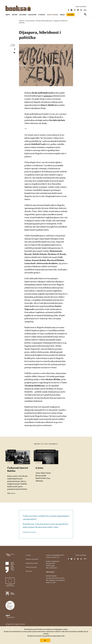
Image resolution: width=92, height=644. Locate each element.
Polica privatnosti (31, 567)
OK (45, 640)
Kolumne (23, 15)
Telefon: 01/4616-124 (53, 557)
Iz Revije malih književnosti (44, 21)
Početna (22, 21)
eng (85, 10)
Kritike (15, 15)
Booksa (13, 493)
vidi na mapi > (50, 572)
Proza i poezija (52, 15)
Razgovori (32, 15)
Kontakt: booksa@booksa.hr (55, 555)
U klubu (71, 15)
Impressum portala (32, 563)
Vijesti (8, 15)
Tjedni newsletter (81, 7)
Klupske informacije (32, 559)
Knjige (62, 15)
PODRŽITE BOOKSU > (30, 532)
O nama (28, 555)
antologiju (47, 96)
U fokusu (42, 15)
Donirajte (29, 571)
